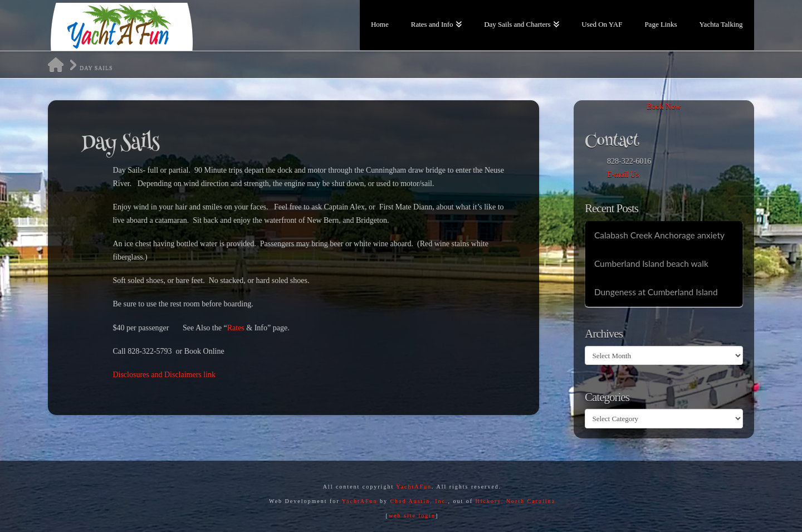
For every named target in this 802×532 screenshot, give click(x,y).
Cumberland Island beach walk (651, 263)
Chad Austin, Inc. (419, 501)
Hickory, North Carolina (515, 501)
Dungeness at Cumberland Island (656, 292)
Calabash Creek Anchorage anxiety (659, 235)
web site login (412, 516)
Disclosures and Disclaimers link (164, 375)
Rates (237, 328)
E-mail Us (623, 175)
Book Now (664, 107)
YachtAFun (414, 487)
